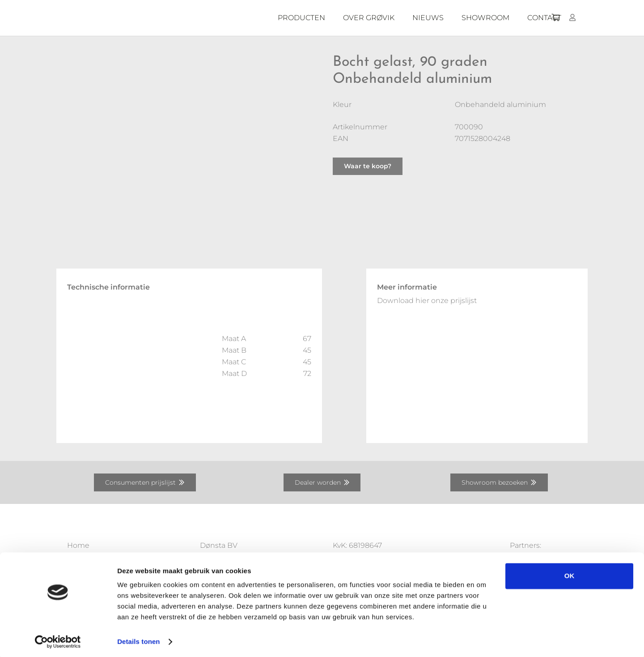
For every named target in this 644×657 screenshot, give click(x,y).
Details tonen (138, 639)
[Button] (573, 18)
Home (78, 545)
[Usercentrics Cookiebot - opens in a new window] (58, 640)
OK (570, 574)
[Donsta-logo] (201, 18)
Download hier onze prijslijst (427, 301)
